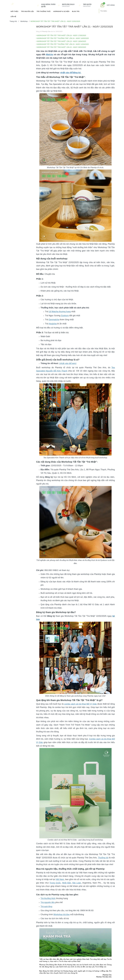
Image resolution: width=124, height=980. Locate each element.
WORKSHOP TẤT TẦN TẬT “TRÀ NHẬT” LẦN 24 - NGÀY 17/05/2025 (61, 35)
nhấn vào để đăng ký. (71, 73)
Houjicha (53, 324)
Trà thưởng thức (48, 898)
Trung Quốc (55, 883)
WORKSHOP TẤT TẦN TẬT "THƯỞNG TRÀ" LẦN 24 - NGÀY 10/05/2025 (62, 38)
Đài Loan (77, 883)
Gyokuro (65, 316)
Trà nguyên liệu (48, 902)
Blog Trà (76, 11)
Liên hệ (13, 16)
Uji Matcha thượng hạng (60, 312)
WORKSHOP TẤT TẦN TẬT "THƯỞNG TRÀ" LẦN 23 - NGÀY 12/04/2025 (62, 44)
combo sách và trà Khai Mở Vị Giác (80, 704)
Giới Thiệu (14, 11)
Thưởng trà (103, 858)
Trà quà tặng (46, 906)
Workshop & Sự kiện (61, 11)
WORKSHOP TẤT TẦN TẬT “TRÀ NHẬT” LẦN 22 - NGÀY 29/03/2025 (61, 47)
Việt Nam (60, 879)
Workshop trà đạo (62, 914)
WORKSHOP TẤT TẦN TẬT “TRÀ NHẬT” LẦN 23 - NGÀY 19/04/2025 (61, 41)
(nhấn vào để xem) (68, 363)
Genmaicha (54, 320)
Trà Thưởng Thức (44, 11)
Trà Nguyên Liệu (27, 11)
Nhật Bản (67, 883)
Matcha (50, 55)
